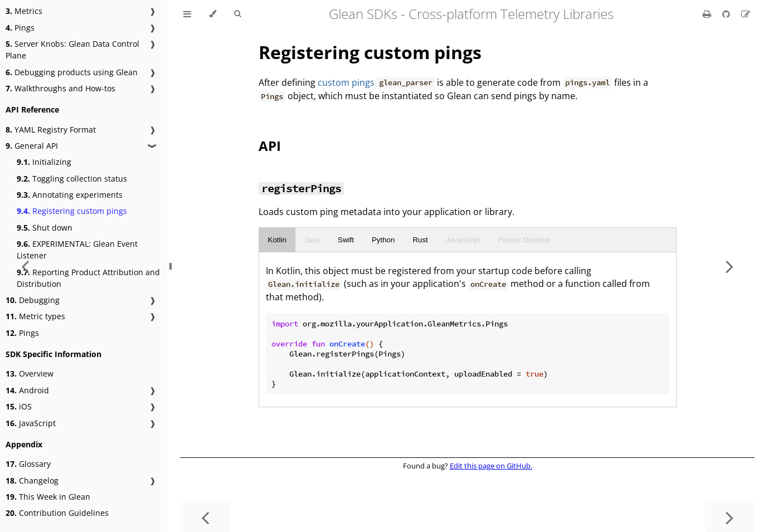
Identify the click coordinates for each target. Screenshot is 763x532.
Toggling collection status (72, 179)
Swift (346, 240)
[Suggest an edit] (746, 14)
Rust (420, 240)
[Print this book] (708, 14)
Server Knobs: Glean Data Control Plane (72, 50)
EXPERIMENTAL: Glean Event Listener (77, 250)
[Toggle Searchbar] (237, 14)
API (270, 146)
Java (312, 240)
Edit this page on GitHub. (491, 466)
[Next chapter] (730, 266)
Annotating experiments (70, 195)
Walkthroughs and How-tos (60, 88)
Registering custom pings (72, 211)
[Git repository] (727, 14)
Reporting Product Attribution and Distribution (88, 278)
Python (383, 240)
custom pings (346, 82)
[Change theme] (213, 14)
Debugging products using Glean (72, 72)
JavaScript (463, 240)
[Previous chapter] (205, 517)
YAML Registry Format (51, 130)
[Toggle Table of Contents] (187, 14)
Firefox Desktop (524, 240)
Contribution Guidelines (57, 513)
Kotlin (277, 240)
